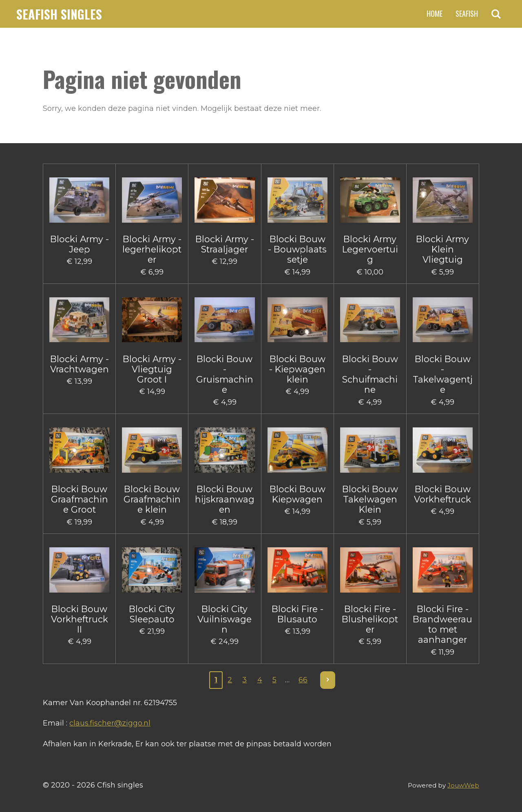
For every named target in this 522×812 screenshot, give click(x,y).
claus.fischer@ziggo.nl (110, 723)
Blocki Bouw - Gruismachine (225, 375)
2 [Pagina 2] (230, 680)
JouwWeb (463, 785)
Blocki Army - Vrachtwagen (80, 364)
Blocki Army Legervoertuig (370, 249)
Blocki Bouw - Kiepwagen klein (297, 369)
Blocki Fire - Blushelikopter (370, 619)
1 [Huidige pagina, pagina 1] (216, 680)
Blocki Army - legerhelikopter (152, 249)
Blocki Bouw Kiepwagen (297, 494)
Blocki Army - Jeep (80, 244)
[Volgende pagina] (328, 680)
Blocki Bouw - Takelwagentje (443, 375)
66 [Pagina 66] (303, 680)
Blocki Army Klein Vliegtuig (442, 249)
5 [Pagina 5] (274, 680)
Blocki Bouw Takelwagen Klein (370, 499)
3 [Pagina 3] (244, 680)
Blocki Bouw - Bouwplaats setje (297, 249)
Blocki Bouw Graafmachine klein (152, 499)
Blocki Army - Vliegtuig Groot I (152, 369)
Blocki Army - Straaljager (225, 244)
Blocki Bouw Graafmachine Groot (80, 499)
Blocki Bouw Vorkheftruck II (80, 619)
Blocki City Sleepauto (152, 614)
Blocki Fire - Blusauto (297, 614)
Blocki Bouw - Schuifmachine (370, 375)
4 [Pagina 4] (260, 680)
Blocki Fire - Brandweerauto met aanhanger (442, 625)
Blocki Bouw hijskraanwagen (225, 499)
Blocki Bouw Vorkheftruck (442, 494)
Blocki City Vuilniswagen (225, 619)
